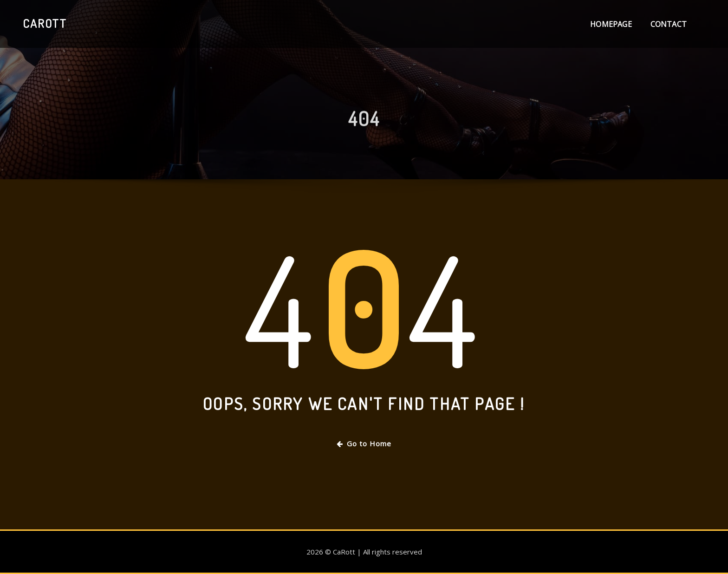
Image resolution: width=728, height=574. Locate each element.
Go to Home (364, 444)
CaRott (45, 23)
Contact (669, 24)
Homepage (611, 24)
